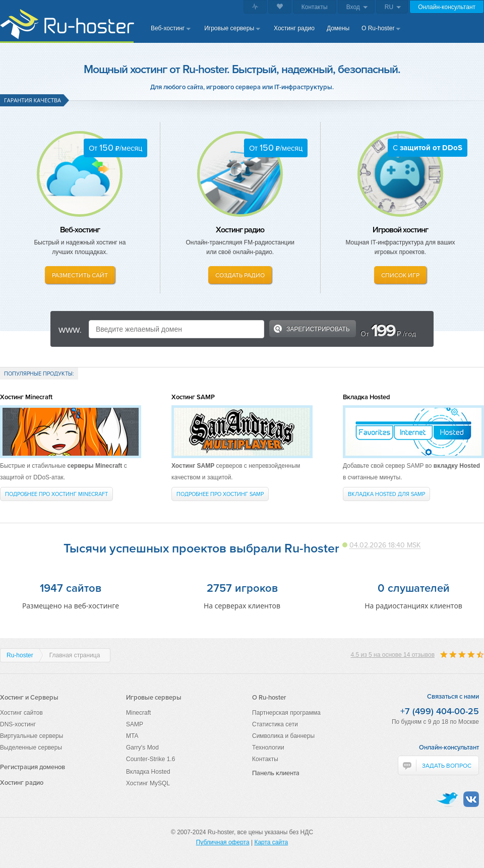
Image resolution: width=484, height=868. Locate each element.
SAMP (135, 724)
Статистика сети (275, 724)
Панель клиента (276, 773)
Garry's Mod (142, 748)
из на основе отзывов (393, 655)
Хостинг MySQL (148, 783)
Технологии (268, 748)
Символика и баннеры (283, 736)
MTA (132, 736)
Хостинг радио (294, 28)
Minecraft (138, 713)
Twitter (447, 799)
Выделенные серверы (31, 748)
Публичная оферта (223, 842)
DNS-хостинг (18, 724)
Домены (338, 28)
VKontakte (471, 799)
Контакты (315, 7)
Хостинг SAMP (193, 397)
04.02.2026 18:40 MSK (385, 545)
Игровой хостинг (400, 230)
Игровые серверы (229, 28)
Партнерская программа (286, 713)
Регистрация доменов (33, 767)
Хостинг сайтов (21, 713)
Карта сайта (271, 842)
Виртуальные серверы (32, 736)
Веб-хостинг (168, 28)
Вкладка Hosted (367, 397)
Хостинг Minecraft (26, 397)
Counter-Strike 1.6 (150, 759)
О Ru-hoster (378, 28)
